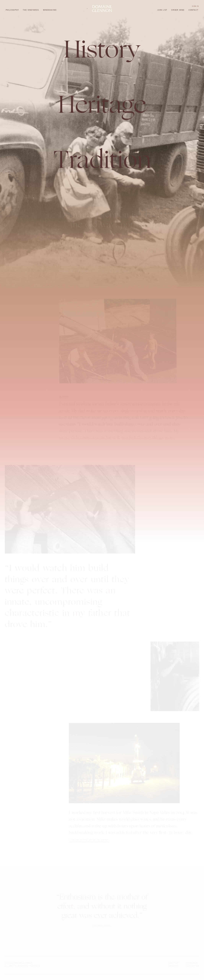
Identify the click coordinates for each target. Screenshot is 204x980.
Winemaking (50, 10)
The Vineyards (31, 10)
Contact (194, 10)
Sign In (195, 6)
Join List (162, 10)
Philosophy (12, 10)
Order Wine (178, 10)
